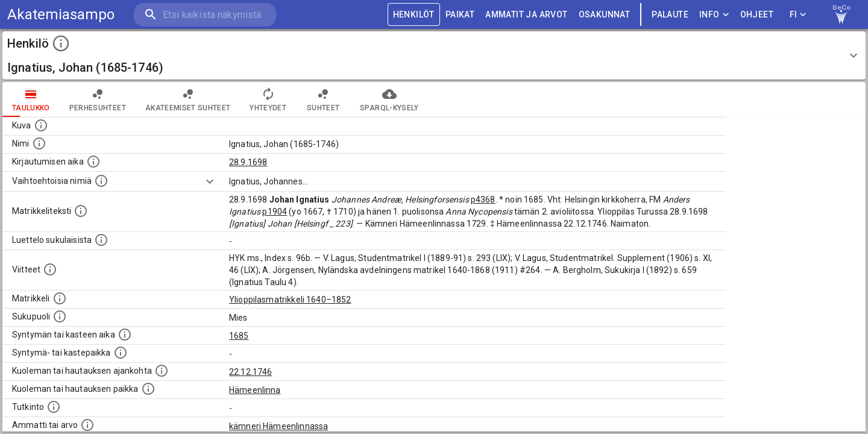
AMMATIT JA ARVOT (526, 15)
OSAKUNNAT (605, 15)
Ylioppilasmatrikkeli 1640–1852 (290, 300)
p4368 (483, 200)
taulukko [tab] (31, 99)
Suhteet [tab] (323, 99)
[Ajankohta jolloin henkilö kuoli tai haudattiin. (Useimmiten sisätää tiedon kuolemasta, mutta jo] (162, 371)
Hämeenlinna (255, 390)
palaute (670, 15)
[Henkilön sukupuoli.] (60, 316)
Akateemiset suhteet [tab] (188, 99)
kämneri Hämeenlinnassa (278, 426)
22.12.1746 (251, 372)
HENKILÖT (414, 15)
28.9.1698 (248, 162)
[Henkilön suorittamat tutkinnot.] (54, 407)
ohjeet (757, 15)
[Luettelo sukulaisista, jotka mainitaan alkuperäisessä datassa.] (101, 240)
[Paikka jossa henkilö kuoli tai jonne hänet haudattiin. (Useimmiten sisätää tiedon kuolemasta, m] (148, 389)
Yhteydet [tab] (268, 99)
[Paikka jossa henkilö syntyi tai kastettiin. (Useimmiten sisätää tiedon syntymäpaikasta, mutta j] (121, 353)
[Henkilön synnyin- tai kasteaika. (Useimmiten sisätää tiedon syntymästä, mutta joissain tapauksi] (125, 335)
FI (798, 15)
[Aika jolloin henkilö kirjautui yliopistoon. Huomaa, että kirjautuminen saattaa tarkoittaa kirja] (93, 162)
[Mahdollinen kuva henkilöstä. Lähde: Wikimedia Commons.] (41, 125)
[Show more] (210, 181)
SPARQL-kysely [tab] (389, 99)
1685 (239, 336)
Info (714, 15)
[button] (434, 55)
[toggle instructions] (61, 43)
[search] (205, 15)
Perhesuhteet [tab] (98, 99)
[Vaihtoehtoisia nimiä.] (101, 181)
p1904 (275, 212)
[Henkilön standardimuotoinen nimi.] (39, 143)
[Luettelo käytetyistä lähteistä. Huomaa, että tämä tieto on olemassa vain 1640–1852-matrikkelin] (50, 269)
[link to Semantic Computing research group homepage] (841, 14)
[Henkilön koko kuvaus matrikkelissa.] (81, 211)
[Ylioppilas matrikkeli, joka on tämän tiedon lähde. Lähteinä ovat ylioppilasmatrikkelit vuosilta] (60, 298)
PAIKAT (460, 15)
